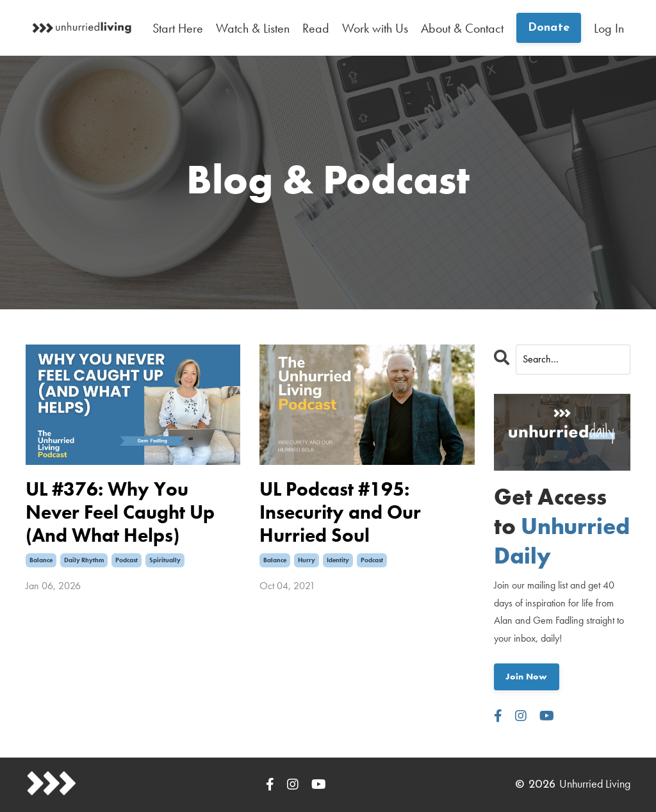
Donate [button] (549, 28)
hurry (307, 560)
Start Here (178, 28)
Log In (609, 28)
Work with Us (375, 28)
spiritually (165, 560)
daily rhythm (84, 560)
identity (338, 560)
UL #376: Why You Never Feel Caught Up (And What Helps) (120, 512)
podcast (127, 560)
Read (316, 28)
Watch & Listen (253, 28)
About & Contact (462, 28)
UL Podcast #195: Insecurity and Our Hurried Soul (340, 512)
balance (41, 560)
